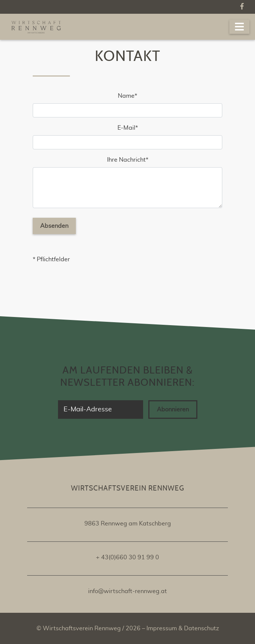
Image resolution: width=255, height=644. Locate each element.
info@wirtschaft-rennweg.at (127, 591)
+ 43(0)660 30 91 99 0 (127, 557)
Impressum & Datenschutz (182, 628)
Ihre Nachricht (127, 159)
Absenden (54, 226)
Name (131, 95)
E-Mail (131, 127)
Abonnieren (173, 410)
